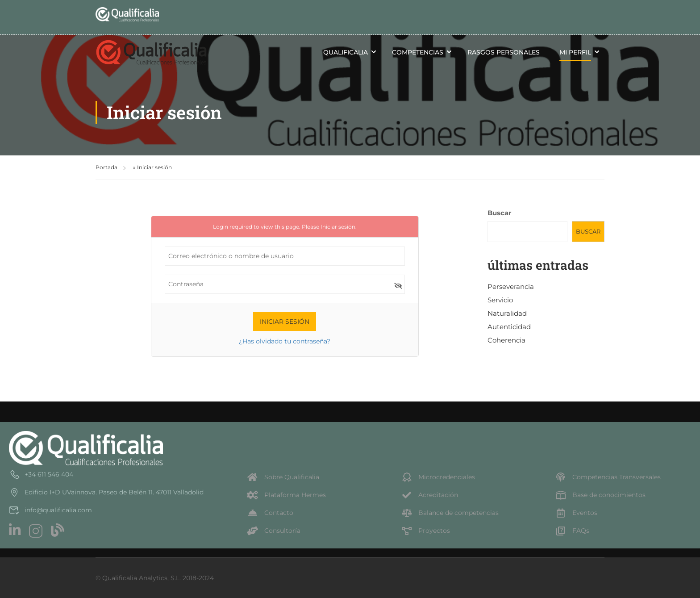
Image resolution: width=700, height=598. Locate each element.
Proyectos (425, 531)
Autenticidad (509, 327)
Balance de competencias (450, 513)
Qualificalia (346, 52)
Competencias (418, 52)
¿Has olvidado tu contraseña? (285, 341)
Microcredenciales (438, 477)
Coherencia (506, 340)
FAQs (572, 531)
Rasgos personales (504, 52)
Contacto (270, 513)
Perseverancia (511, 286)
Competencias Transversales (608, 477)
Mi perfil (575, 52)
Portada (106, 167)
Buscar (499, 213)
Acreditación (429, 495)
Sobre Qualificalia (283, 477)
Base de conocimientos (600, 495)
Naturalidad (507, 313)
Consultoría (274, 531)
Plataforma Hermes (286, 495)
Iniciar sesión (338, 227)
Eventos (576, 513)
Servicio (500, 300)
